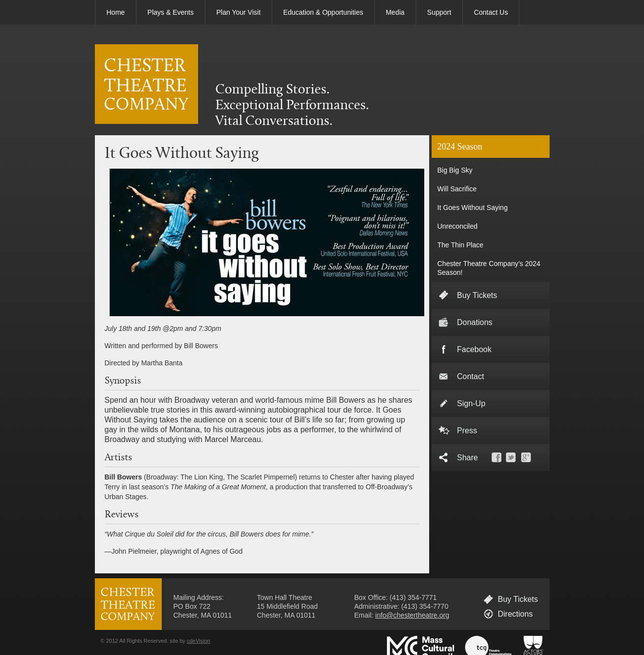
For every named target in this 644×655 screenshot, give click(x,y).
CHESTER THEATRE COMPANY (146, 84)
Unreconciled (458, 226)
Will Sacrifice (457, 189)
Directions (515, 614)
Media (395, 12)
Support (439, 12)
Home (116, 12)
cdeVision (199, 641)
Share (468, 458)
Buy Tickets (477, 295)
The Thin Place (461, 245)
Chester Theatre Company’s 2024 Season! (489, 268)
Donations (475, 322)
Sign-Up (471, 403)
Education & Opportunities (323, 12)
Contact (471, 376)
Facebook (474, 349)
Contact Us (491, 12)
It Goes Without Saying (473, 208)
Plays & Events (171, 12)
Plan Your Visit (238, 12)
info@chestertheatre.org (412, 615)
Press (467, 431)
